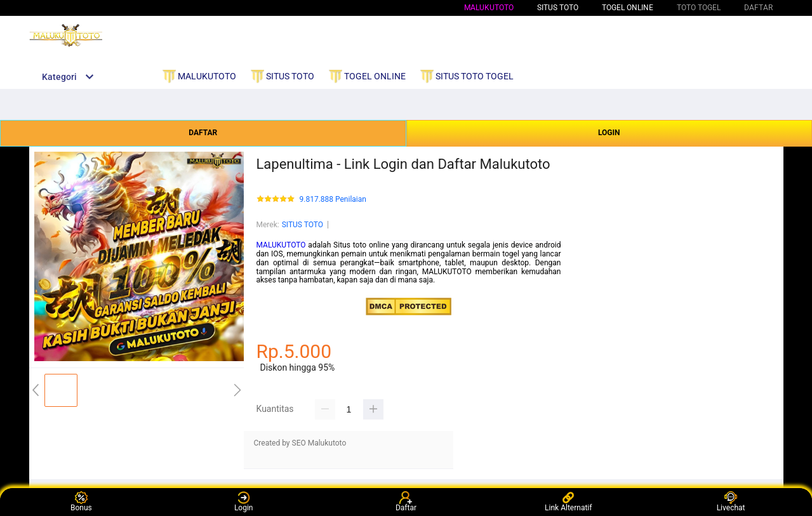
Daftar (406, 502)
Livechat (731, 502)
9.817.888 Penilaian (333, 200)
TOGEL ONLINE (628, 8)
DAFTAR (203, 133)
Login (244, 502)
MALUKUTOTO (489, 8)
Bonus (81, 502)
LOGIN (609, 133)
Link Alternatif (568, 502)
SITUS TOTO (303, 225)
